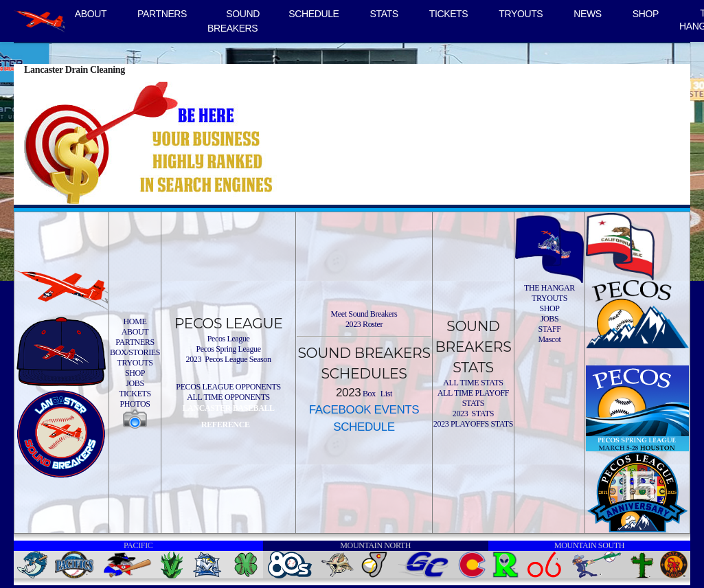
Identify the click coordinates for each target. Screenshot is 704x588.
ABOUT (91, 14)
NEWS (588, 14)
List (385, 394)
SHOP (646, 14)
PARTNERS (162, 14)
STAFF (549, 329)
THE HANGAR (549, 288)
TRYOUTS (521, 14)
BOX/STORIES (135, 352)
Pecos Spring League (228, 349)
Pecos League (229, 339)
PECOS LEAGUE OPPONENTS (228, 387)
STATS (384, 14)
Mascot (549, 339)
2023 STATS (473, 414)
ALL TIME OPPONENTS (228, 397)
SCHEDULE (314, 14)
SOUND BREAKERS (234, 21)
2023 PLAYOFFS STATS (473, 424)
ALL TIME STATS (473, 383)
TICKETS (449, 14)
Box (368, 394)
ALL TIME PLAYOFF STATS (473, 398)
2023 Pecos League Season (229, 359)
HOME (135, 321)
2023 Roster (364, 324)
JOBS (135, 383)
